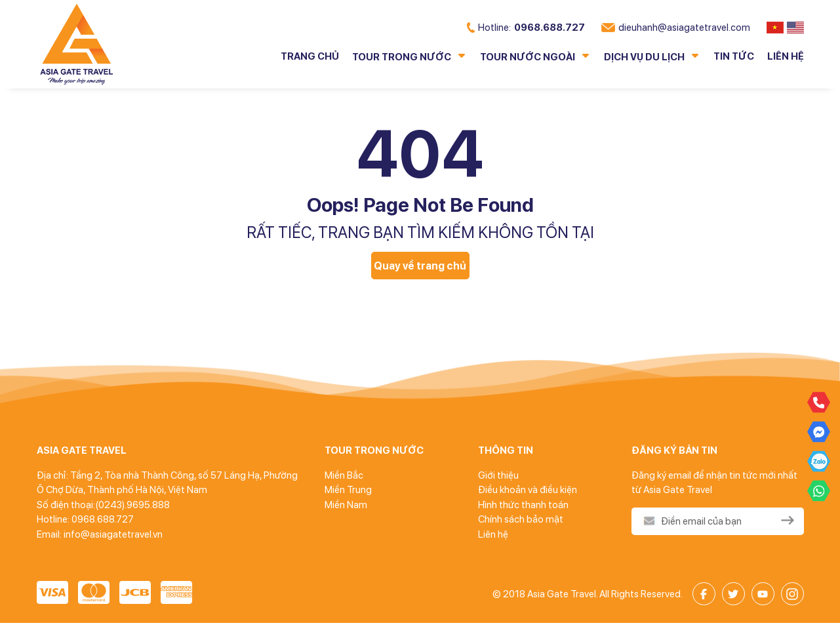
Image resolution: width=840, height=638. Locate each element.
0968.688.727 (526, 28)
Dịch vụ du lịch (644, 57)
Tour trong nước (402, 57)
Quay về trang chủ (420, 266)
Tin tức (734, 56)
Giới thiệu (498, 475)
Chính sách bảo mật (521, 519)
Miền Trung (348, 490)
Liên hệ (786, 56)
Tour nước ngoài (528, 57)
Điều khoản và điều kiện (528, 490)
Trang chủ (310, 56)
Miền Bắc (344, 475)
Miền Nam (346, 505)
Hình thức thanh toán (523, 505)
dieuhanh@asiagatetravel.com (676, 28)
